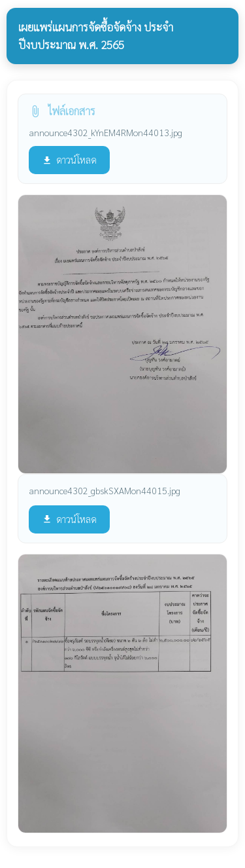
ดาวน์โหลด (69, 159)
